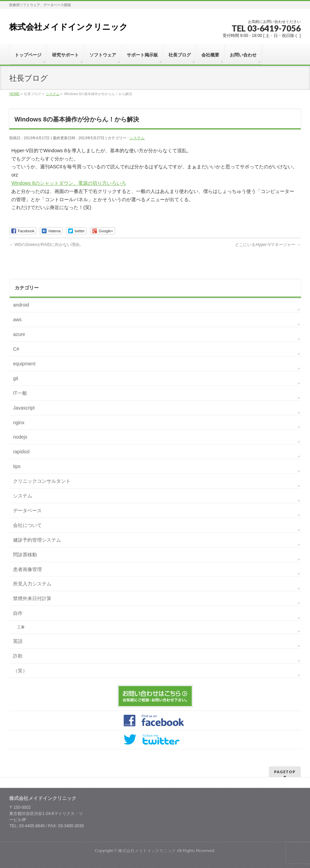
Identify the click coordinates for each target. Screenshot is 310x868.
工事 (21, 627)
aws (17, 320)
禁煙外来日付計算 (32, 598)
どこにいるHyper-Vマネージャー (268, 245)
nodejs (20, 437)
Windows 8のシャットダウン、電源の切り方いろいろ (69, 183)
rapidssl (21, 452)
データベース (27, 510)
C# (16, 349)
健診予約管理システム (37, 540)
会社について (27, 525)
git (16, 378)
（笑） (20, 671)
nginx (19, 423)
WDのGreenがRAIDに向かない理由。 (46, 245)
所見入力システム (32, 584)
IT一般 (20, 393)
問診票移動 (25, 555)
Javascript (24, 408)
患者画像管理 (27, 569)
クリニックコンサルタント (42, 481)
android (21, 305)
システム (137, 138)
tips (17, 466)
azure (19, 334)
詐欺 (18, 656)
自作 (18, 613)
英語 (18, 641)
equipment (24, 364)
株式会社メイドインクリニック (69, 27)
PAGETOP (285, 772)
